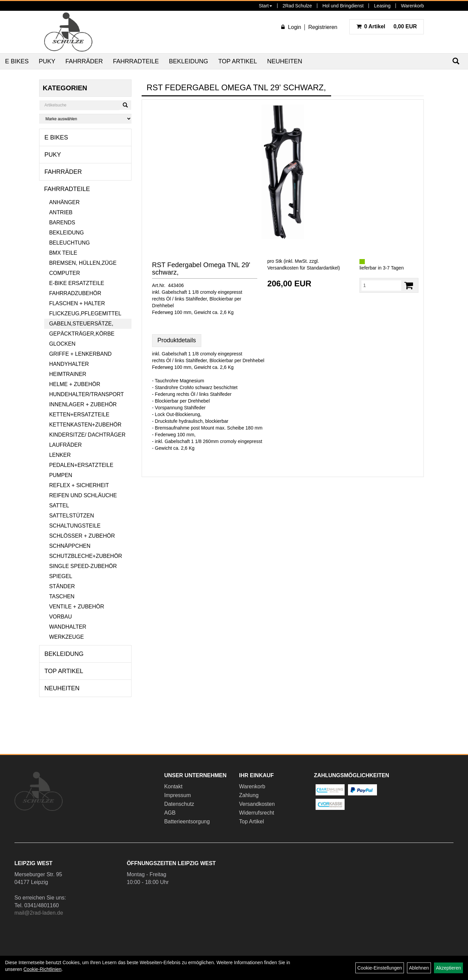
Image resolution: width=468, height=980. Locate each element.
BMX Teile (63, 253)
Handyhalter (69, 364)
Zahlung (249, 795)
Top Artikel (238, 61)
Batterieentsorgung (187, 821)
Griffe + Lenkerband (80, 354)
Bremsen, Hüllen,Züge (83, 263)
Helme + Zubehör (75, 384)
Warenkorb (412, 6)
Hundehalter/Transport (87, 394)
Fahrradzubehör (75, 293)
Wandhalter (68, 627)
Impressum (178, 795)
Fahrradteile (136, 61)
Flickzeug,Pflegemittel (85, 313)
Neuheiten (285, 61)
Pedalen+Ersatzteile (81, 465)
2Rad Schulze (297, 6)
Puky (47, 61)
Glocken (62, 344)
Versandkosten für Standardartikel (303, 268)
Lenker (60, 455)
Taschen (62, 596)
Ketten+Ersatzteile (79, 415)
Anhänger (65, 202)
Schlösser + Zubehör (82, 536)
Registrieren (323, 27)
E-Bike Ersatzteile (77, 283)
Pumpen (61, 475)
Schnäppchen (70, 546)
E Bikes (17, 61)
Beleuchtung (70, 243)
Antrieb (61, 212)
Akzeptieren (448, 968)
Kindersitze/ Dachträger (87, 435)
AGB (170, 813)
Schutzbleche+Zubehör (86, 556)
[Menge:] (381, 285)
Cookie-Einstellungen (380, 968)
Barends (62, 223)
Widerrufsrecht (257, 813)
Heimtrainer (68, 374)
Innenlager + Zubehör (83, 404)
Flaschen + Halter (77, 303)
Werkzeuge (67, 637)
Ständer (62, 586)
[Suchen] (125, 105)
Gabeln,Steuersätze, (81, 324)
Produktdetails (177, 340)
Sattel (59, 505)
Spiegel (61, 576)
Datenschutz (179, 804)
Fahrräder (84, 61)
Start (265, 6)
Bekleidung (188, 61)
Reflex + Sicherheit (79, 485)
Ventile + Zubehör (77, 607)
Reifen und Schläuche (83, 495)
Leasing (382, 6)
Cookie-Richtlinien (42, 969)
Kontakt (173, 786)
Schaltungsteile (75, 526)
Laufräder (66, 445)
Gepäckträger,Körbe (82, 334)
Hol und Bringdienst (343, 6)
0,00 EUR (387, 26)
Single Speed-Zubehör (83, 566)
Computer (65, 273)
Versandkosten (257, 804)
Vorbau (61, 617)
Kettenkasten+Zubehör (85, 425)
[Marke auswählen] (85, 119)
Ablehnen (419, 968)
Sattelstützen (72, 516)
